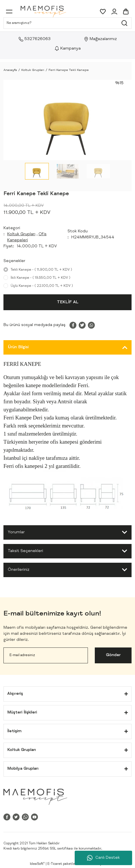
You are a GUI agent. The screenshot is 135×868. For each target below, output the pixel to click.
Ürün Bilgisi (18, 347)
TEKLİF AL (68, 302)
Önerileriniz (19, 570)
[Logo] (43, 12)
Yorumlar (16, 532)
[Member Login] (114, 12)
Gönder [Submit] (113, 655)
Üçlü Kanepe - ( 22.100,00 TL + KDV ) (42, 286)
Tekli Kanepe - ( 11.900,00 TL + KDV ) (41, 270)
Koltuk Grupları (21, 234)
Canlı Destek (103, 858)
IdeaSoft (37, 864)
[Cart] (126, 12)
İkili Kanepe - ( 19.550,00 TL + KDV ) (41, 278)
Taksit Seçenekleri (25, 551)
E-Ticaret (55, 864)
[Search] (67, 23)
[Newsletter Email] (46, 655)
